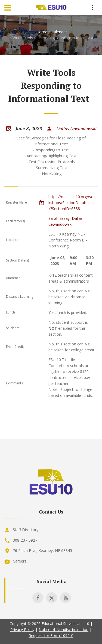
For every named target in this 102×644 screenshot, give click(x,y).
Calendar (59, 32)
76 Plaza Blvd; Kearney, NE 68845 (42, 550)
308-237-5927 (25, 540)
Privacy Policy (22, 630)
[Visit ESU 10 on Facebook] (38, 598)
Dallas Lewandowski (76, 128)
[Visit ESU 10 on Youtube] (66, 598)
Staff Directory (26, 530)
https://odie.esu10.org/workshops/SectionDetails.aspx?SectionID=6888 (72, 203)
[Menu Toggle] (8, 8)
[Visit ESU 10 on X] (52, 598)
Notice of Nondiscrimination (64, 630)
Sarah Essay (59, 218)
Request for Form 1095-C (51, 635)
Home (42, 32)
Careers (20, 561)
